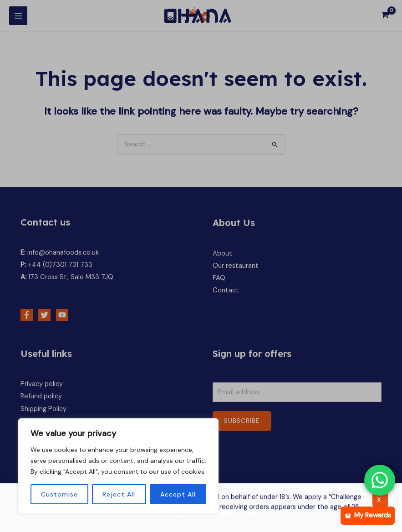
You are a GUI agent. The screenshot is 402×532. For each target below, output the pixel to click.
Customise (59, 494)
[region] (118, 466)
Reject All (119, 494)
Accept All (178, 494)
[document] (201, 266)
